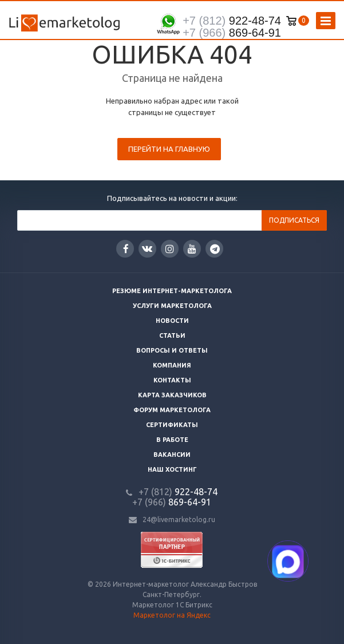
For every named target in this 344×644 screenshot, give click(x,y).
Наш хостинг (172, 469)
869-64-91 (232, 33)
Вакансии (172, 455)
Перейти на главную (169, 149)
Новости (172, 321)
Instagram (170, 249)
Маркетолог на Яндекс (172, 615)
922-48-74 (232, 21)
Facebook (126, 249)
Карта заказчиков (172, 395)
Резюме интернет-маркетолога (172, 291)
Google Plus (215, 249)
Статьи (172, 335)
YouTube (192, 249)
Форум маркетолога (172, 410)
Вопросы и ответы (172, 350)
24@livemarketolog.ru (179, 519)
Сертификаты (172, 425)
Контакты (172, 380)
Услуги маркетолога (172, 306)
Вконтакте (147, 248)
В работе (172, 440)
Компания (172, 365)
